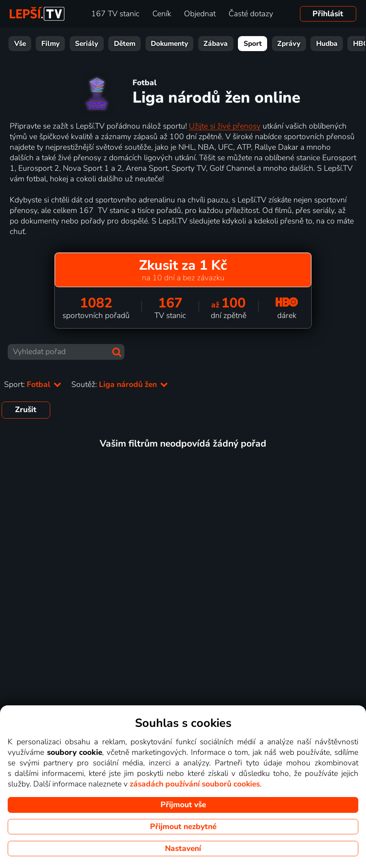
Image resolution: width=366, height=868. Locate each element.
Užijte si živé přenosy (225, 126)
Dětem (113, 44)
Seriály (75, 44)
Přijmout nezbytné (183, 827)
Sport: (33, 385)
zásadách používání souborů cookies (195, 784)
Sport (241, 44)
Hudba (316, 44)
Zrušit (26, 410)
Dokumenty (158, 44)
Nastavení (183, 849)
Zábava (204, 44)
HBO (350, 44)
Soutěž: (120, 385)
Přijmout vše (183, 805)
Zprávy (277, 44)
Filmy (39, 44)
